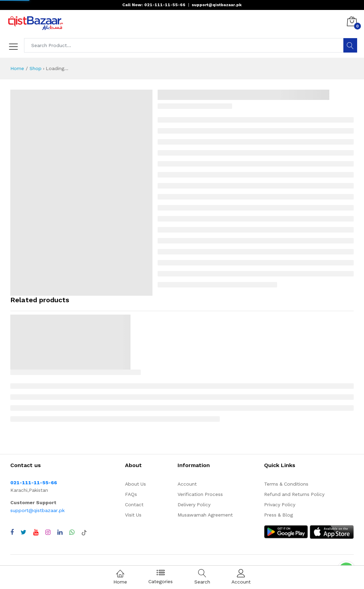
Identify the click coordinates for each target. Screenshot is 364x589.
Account (187, 484)
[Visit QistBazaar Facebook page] (12, 532)
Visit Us (133, 515)
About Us (135, 484)
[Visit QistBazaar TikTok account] (84, 532)
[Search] (350, 45)
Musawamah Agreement (205, 515)
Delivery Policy (194, 505)
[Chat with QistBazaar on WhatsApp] (72, 532)
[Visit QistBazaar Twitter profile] (24, 532)
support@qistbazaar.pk (37, 510)
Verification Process (200, 494)
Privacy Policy (280, 505)
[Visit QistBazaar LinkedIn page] (60, 532)
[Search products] (184, 45)
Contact (134, 505)
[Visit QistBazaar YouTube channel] (36, 532)
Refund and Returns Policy (294, 494)
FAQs (131, 494)
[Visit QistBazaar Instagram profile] (48, 532)
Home (17, 68)
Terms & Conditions (286, 484)
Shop (36, 68)
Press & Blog (278, 515)
